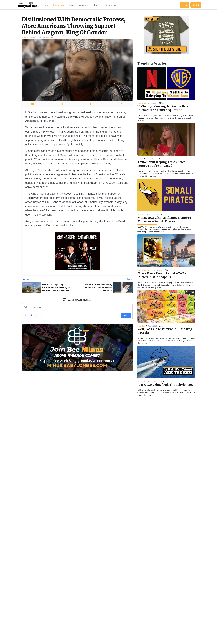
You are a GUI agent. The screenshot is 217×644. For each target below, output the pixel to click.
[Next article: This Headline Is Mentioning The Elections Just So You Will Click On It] (105, 317)
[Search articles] (111, 5)
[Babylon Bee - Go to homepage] (28, 5)
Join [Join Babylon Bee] (185, 5)
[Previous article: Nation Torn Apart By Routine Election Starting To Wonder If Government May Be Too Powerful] (49, 317)
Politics (26, 75)
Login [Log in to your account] (196, 5)
